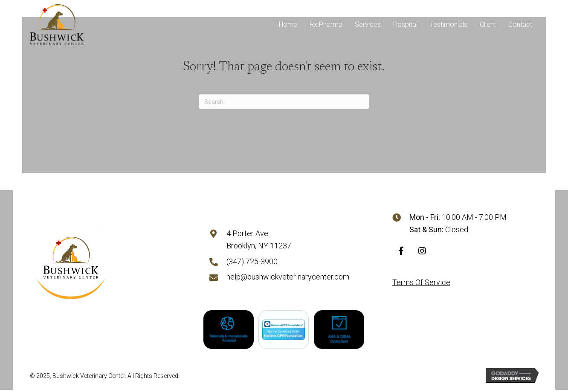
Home (288, 24)
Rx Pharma (326, 24)
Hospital (405, 24)
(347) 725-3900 (252, 262)
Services (368, 24)
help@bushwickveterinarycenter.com (288, 278)
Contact (520, 24)
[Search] (284, 102)
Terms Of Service (421, 283)
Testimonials (449, 24)
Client (488, 24)
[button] (401, 252)
